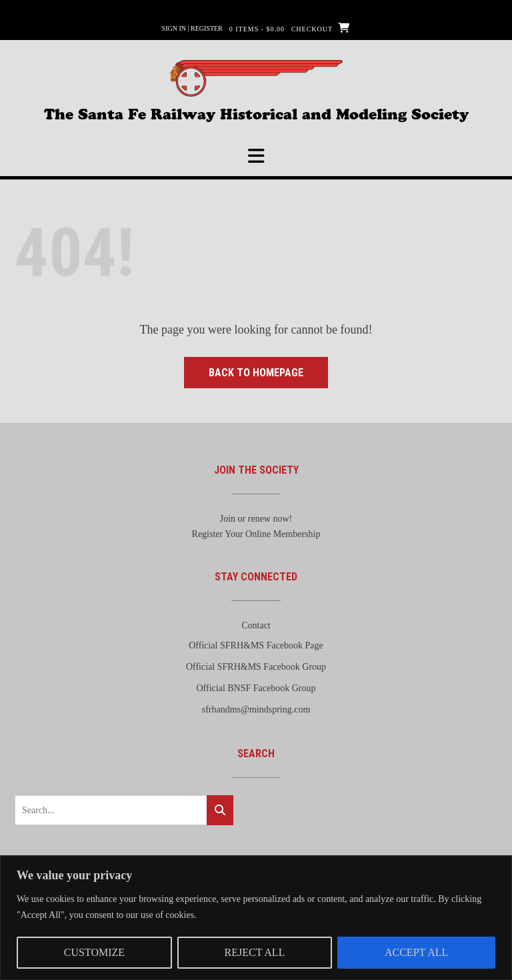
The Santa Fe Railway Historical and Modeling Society (256, 113)
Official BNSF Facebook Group (256, 688)
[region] (256, 918)
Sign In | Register (192, 28)
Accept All (416, 952)
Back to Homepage (256, 373)
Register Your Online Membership (256, 534)
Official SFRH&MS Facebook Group (256, 667)
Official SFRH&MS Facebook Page (256, 645)
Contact (256, 625)
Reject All (255, 952)
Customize (94, 952)
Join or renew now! (256, 519)
